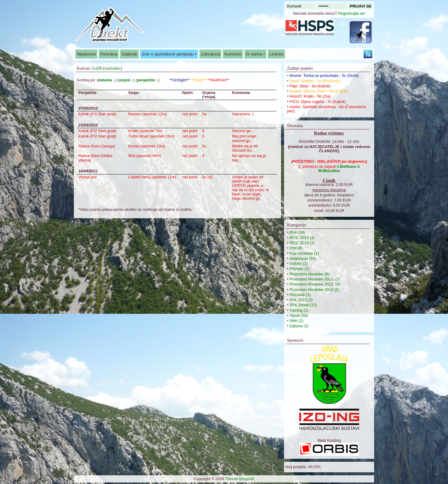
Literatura (210, 54)
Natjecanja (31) (303, 258)
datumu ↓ (107, 80)
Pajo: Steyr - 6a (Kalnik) (310, 86)
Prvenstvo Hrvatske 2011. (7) (315, 279)
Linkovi (276, 54)
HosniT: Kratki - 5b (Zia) (310, 96)
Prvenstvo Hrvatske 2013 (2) (314, 290)
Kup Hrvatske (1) (304, 253)
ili (339, 169)
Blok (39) (297, 232)
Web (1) (296, 321)
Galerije (129, 54)
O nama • (255, 54)
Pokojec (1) (299, 269)
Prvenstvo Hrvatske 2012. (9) (315, 284)
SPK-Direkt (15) (303, 305)
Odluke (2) (299, 263)
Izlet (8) (296, 248)
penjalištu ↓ (148, 80)
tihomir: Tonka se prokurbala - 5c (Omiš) (324, 76)
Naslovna (86, 54)
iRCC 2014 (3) (302, 243)
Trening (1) (299, 310)
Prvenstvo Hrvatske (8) (309, 274)
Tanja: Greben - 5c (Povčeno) (315, 81)
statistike (112, 68)
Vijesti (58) (299, 315)
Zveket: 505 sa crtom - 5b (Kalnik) (319, 91)
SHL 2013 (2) (301, 300)
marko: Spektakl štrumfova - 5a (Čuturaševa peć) (327, 109)
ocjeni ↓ (126, 80)
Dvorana (109, 54)
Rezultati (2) (300, 295)
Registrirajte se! (352, 13)
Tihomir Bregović (240, 479)
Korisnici (233, 54)
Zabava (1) (299, 326)
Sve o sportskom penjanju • (169, 54)
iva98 (97, 68)
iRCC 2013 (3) (302, 238)
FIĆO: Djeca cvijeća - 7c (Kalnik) (318, 102)
